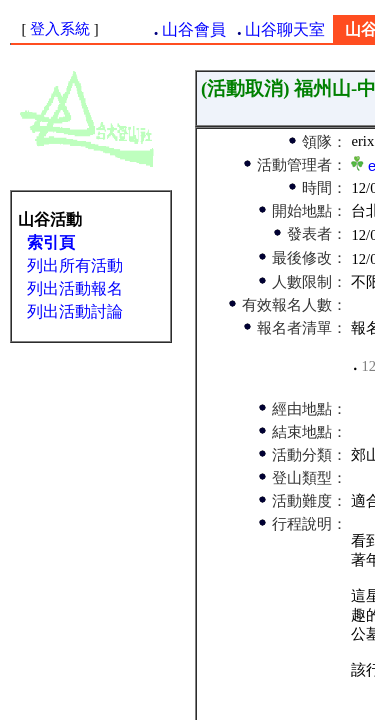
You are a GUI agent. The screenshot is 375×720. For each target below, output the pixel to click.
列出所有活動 (75, 265)
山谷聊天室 (285, 29)
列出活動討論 (75, 311)
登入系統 (60, 29)
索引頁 (51, 242)
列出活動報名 (75, 288)
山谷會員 (194, 29)
